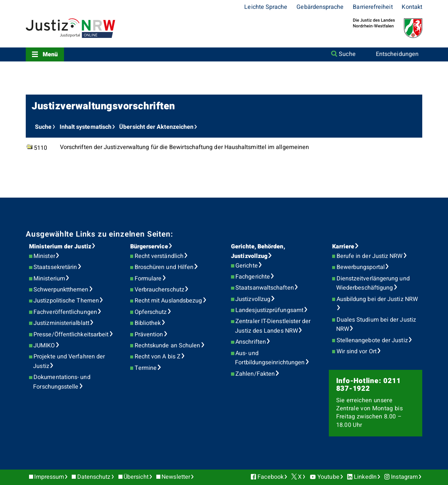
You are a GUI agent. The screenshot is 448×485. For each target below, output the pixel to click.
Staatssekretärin (55, 267)
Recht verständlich (159, 256)
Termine (146, 368)
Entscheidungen (397, 54)
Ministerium (49, 279)
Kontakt (412, 7)
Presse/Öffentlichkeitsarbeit (71, 334)
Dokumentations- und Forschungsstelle (62, 382)
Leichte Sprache (266, 7)
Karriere (343, 247)
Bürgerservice (149, 247)
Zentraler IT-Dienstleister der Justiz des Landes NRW (273, 326)
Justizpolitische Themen (66, 301)
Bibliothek (148, 323)
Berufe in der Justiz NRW (370, 256)
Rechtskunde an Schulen (168, 346)
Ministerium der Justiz (60, 247)
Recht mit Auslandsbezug (168, 301)
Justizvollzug (253, 299)
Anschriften (251, 342)
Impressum (49, 477)
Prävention (149, 334)
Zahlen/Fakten (255, 374)
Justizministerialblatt (61, 323)
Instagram (404, 477)
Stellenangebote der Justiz (372, 340)
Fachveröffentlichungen (65, 312)
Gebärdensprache (320, 7)
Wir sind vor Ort (357, 351)
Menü (50, 54)
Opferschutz (151, 312)
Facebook (271, 477)
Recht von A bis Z (158, 357)
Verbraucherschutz (159, 290)
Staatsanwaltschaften (265, 288)
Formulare (148, 279)
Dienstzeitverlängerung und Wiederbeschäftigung (373, 283)
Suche (347, 54)
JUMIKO (44, 346)
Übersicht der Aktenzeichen (156, 127)
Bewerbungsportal (361, 267)
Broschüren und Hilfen (164, 267)
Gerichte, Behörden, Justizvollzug (258, 251)
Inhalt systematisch (86, 127)
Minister (44, 256)
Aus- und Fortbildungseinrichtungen (270, 358)
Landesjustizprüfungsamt (269, 310)
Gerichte (247, 266)
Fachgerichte (253, 277)
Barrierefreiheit (373, 7)
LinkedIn (365, 477)
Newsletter (176, 477)
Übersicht (136, 477)
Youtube (328, 477)
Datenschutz (94, 477)
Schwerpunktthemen (61, 290)
